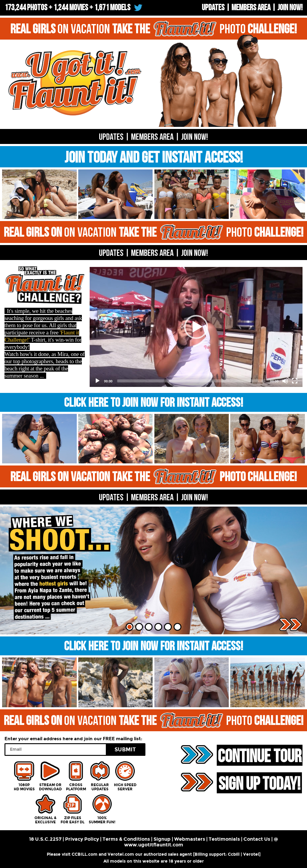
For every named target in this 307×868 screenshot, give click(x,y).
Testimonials (224, 839)
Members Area (251, 8)
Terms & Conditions (126, 839)
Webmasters (190, 839)
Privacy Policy (82, 839)
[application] (196, 327)
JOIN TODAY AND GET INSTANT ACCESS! (154, 158)
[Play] (97, 381)
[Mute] (285, 381)
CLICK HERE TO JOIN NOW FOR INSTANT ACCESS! (154, 403)
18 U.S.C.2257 (45, 839)
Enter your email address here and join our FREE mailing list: (73, 739)
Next (291, 625)
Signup (162, 839)
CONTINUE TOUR (260, 756)
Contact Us (257, 839)
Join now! (290, 8)
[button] (196, 327)
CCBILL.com (85, 854)
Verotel (251, 854)
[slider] (191, 381)
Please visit (59, 854)
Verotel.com (121, 854)
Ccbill (234, 854)
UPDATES (213, 8)
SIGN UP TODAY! (259, 783)
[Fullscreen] (295, 381)
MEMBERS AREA (152, 253)
